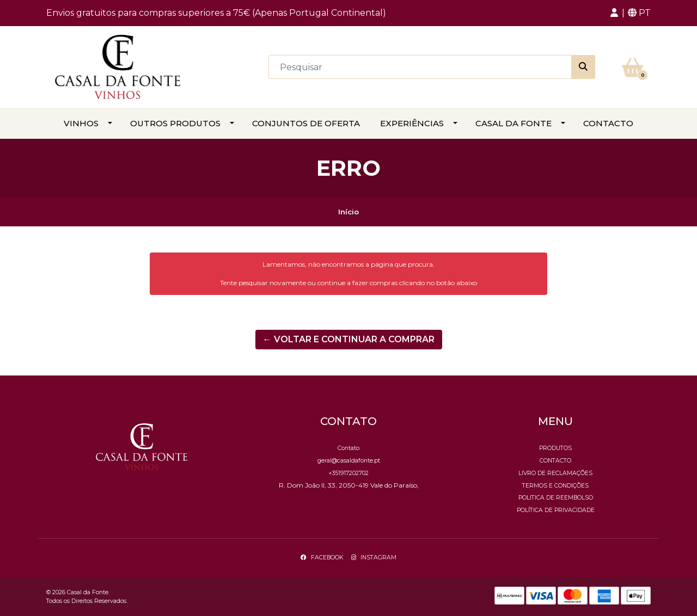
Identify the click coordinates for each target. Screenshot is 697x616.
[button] (614, 13)
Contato (348, 448)
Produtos (555, 448)
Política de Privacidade (556, 510)
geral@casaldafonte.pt (349, 461)
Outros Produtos (175, 123)
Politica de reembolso (556, 498)
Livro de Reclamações (555, 473)
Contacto (608, 123)
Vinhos (81, 123)
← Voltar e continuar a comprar (349, 339)
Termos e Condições (555, 486)
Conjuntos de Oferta (306, 123)
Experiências (412, 123)
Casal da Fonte (513, 123)
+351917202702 (348, 473)
